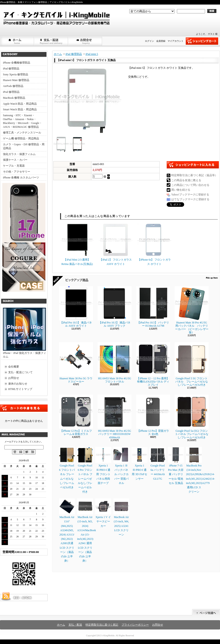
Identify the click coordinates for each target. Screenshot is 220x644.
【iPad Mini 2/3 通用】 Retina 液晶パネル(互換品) (77, 244)
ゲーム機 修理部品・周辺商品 (21, 138)
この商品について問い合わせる (190, 185)
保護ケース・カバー (15, 160)
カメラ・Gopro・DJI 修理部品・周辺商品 (24, 146)
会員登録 (161, 41)
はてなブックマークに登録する (190, 199)
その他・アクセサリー (17, 172)
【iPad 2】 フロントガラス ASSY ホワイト (116, 244)
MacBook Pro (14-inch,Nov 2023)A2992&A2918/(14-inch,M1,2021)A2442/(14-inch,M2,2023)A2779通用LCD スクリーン (200, 470)
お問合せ (85, 41)
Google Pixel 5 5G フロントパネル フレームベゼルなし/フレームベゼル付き (192, 364)
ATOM (27, 598)
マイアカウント (176, 41)
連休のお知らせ (18, 384)
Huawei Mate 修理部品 (16, 80)
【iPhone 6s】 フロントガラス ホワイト (154, 244)
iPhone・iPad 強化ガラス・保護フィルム (24, 333)
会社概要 (14, 367)
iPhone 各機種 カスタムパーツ (21, 178)
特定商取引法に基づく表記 (102, 625)
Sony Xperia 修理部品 (16, 74)
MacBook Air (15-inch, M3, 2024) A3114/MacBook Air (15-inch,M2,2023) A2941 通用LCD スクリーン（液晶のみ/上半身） (87, 530)
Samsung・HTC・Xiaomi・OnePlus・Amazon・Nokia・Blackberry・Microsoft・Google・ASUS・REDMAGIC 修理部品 (22, 121)
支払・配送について (51, 41)
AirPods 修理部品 (13, 86)
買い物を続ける (181, 190)
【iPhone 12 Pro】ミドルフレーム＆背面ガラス (76, 415)
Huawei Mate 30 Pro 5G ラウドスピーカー (76, 363)
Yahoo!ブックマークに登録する (190, 195)
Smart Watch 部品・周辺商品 (20, 109)
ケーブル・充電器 (14, 166)
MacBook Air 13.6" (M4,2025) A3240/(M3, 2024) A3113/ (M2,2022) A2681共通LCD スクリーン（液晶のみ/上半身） (67, 530)
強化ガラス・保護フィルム (19, 154)
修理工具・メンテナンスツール (22, 133)
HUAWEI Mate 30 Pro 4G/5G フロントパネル (115, 363)
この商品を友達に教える (186, 180)
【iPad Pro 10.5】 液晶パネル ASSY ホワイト (76, 307)
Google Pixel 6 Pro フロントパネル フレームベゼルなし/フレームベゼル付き (85, 470)
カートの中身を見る (24, 408)
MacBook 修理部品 (14, 98)
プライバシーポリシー (135, 625)
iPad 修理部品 (11, 69)
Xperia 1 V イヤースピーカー (103, 513)
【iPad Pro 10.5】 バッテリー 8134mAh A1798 (153, 307)
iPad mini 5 (92, 54)
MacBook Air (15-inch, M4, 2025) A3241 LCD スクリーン (121, 517)
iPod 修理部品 (11, 92)
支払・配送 (75, 625)
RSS (16, 598)
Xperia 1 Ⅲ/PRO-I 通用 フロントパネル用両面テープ (103, 466)
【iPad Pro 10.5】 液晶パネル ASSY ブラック (115, 307)
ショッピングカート (202, 41)
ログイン (149, 41)
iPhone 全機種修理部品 (17, 63)
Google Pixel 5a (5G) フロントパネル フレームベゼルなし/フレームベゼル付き (192, 417)
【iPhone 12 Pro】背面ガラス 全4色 (153, 415)
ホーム (17, 41)
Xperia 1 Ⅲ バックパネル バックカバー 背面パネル (121, 466)
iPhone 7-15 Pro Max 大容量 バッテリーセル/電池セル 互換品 (176, 466)
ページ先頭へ (206, 612)
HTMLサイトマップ (20, 389)
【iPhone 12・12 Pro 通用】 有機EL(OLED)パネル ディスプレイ (153, 364)
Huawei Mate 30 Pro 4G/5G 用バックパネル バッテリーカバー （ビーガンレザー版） (192, 310)
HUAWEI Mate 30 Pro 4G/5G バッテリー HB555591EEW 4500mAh (115, 417)
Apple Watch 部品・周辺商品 (20, 104)
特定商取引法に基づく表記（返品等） (194, 175)
